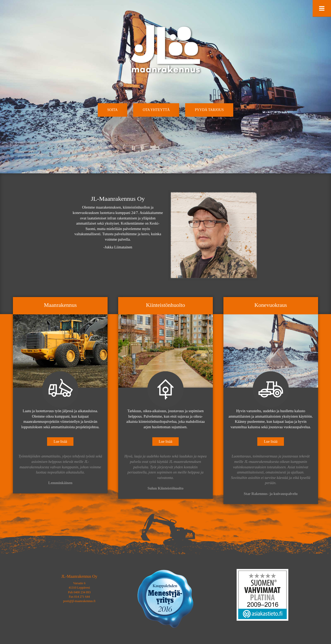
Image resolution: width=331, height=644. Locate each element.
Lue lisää (60, 441)
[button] (112, 110)
